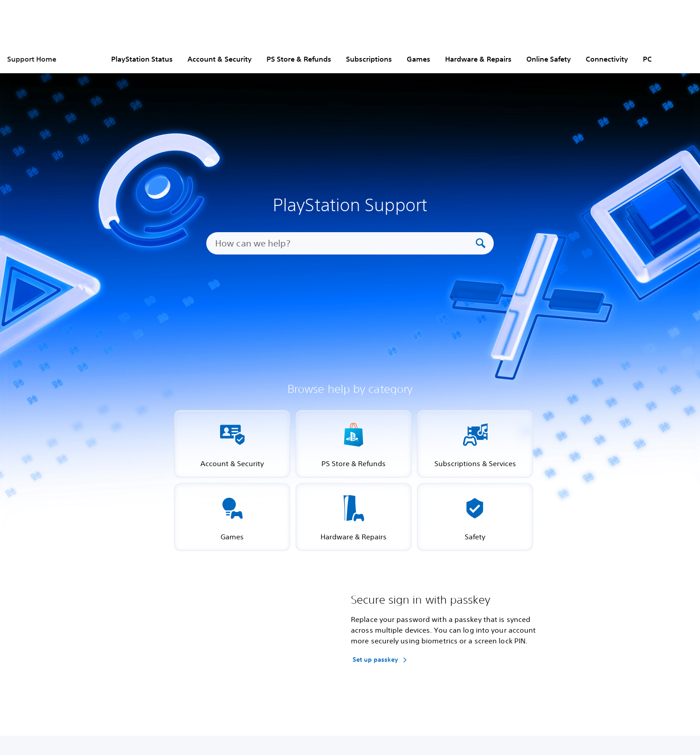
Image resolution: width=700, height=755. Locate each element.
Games (419, 59)
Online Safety (549, 59)
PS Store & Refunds (299, 59)
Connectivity (607, 59)
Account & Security (220, 59)
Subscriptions (369, 59)
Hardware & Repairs (478, 59)
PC (647, 59)
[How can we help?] (344, 243)
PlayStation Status (142, 59)
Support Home (32, 59)
